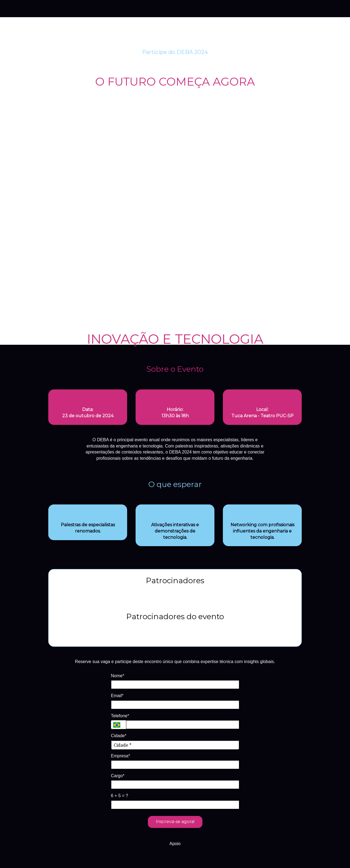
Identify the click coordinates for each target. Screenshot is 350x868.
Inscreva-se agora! (175, 822)
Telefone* (120, 716)
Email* (117, 696)
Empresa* (121, 756)
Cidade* (119, 736)
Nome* (118, 676)
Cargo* (118, 776)
